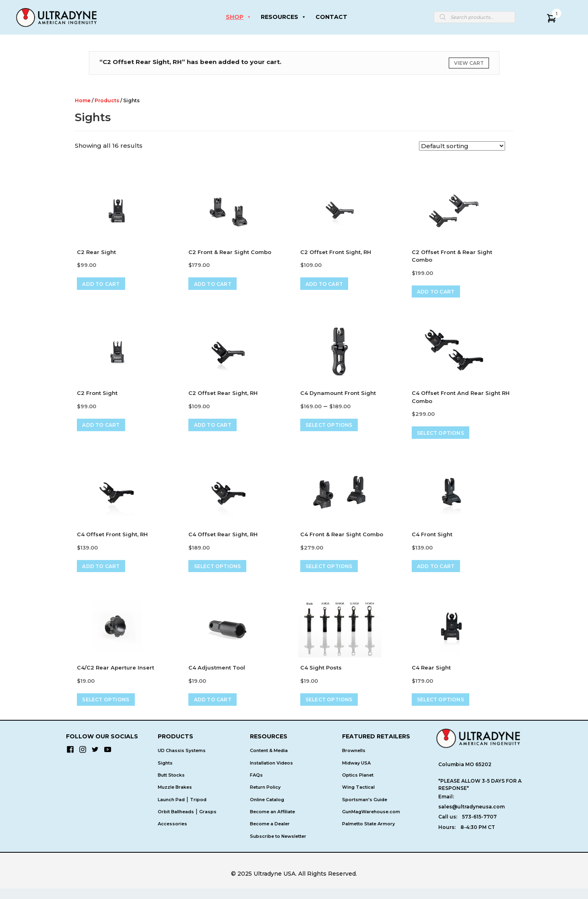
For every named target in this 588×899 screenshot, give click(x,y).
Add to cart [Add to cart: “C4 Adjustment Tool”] (217, 709)
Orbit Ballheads (176, 822)
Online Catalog (267, 810)
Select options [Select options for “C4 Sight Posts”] (334, 709)
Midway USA (356, 773)
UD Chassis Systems (182, 761)
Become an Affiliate (272, 822)
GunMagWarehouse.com (371, 822)
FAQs (256, 785)
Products (107, 100)
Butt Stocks (171, 785)
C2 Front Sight (97, 396)
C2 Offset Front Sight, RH (336, 252)
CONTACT (331, 17)
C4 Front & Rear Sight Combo (342, 539)
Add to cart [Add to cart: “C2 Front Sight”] (106, 429)
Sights (165, 773)
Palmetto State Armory (368, 834)
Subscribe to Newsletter (278, 846)
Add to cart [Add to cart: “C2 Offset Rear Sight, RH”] (217, 429)
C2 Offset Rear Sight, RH (223, 396)
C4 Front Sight (432, 539)
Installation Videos (271, 773)
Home (83, 100)
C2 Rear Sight (96, 252)
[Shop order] (462, 146)
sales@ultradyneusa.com (471, 817)
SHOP (239, 17)
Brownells (354, 761)
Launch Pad (171, 810)
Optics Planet (358, 785)
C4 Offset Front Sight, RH (112, 539)
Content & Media (269, 761)
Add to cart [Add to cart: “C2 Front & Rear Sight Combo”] (217, 285)
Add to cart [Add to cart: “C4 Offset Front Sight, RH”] (106, 573)
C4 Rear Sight (431, 676)
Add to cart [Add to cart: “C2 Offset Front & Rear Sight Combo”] (440, 293)
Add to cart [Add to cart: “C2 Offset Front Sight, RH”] (329, 285)
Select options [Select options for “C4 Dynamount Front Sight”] (334, 429)
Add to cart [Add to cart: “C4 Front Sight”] (440, 573)
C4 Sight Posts (321, 676)
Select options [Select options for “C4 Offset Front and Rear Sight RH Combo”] (445, 437)
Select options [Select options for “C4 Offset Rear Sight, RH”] (222, 573)
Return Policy (265, 798)
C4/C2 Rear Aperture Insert (116, 676)
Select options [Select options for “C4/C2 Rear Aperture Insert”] (110, 709)
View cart (469, 63)
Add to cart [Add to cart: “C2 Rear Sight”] (106, 285)
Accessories (172, 834)
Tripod (198, 810)
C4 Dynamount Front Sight (338, 396)
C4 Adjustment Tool (217, 676)
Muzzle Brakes (175, 798)
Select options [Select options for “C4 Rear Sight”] (445, 709)
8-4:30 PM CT (478, 838)
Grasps (208, 822)
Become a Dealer (270, 834)
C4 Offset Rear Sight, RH (223, 539)
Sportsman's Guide (365, 810)
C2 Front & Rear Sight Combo (230, 252)
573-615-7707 (479, 827)
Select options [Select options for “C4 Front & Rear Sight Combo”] (334, 573)
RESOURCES (284, 17)
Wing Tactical (358, 798)
